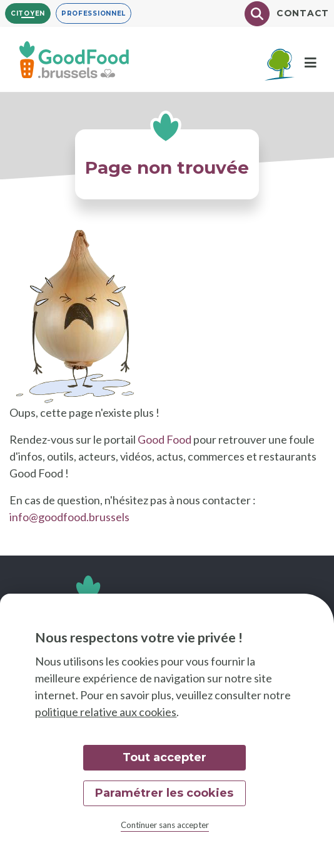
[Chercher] (257, 14)
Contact (303, 13)
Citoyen (28, 13)
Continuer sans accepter (165, 825)
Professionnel (94, 13)
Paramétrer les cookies (164, 793)
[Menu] (311, 63)
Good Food (164, 439)
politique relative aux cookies (106, 712)
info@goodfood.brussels (69, 517)
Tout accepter (164, 757)
